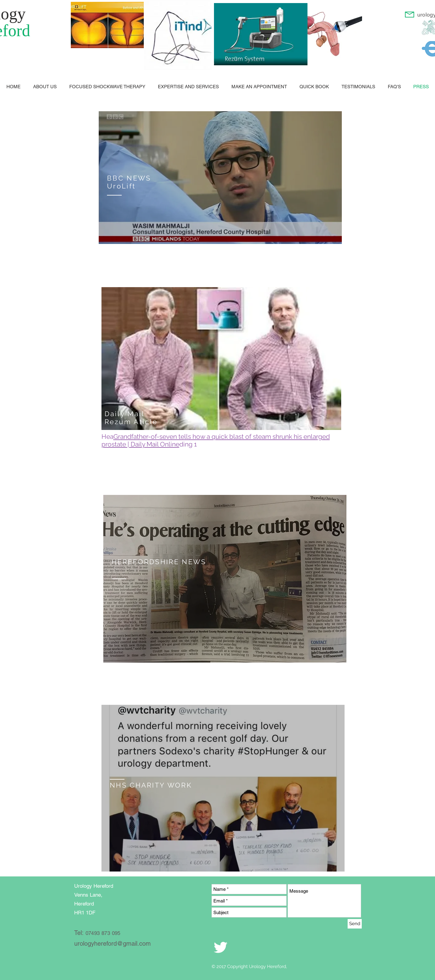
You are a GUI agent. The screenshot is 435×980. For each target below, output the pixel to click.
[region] (220, 178)
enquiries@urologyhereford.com (99, 255)
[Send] (355, 924)
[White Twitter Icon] (221, 947)
